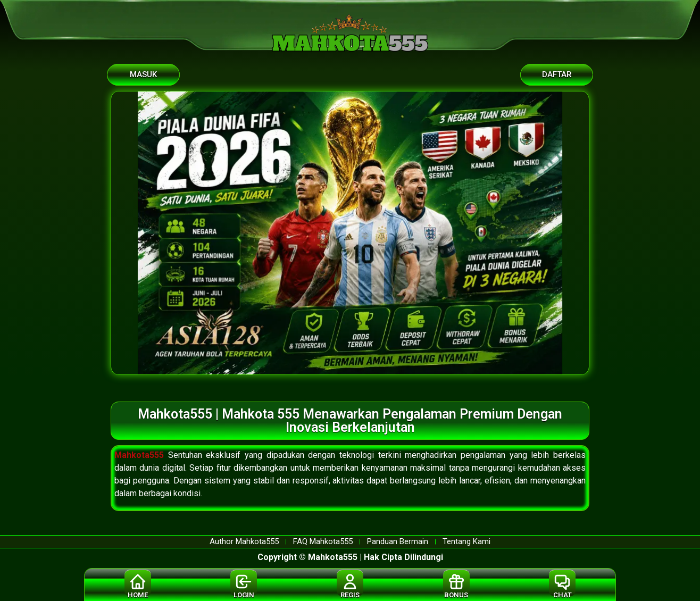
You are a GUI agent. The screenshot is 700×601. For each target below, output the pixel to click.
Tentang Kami (466, 542)
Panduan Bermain (398, 542)
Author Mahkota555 (244, 542)
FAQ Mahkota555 (323, 542)
